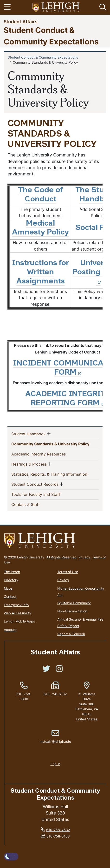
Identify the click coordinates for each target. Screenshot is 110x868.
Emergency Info (16, 605)
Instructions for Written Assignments (41, 272)
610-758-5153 (58, 836)
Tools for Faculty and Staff (44, 494)
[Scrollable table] (55, 247)
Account (10, 630)
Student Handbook (29, 434)
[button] (102, 7)
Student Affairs (20, 21)
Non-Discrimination (72, 611)
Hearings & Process (29, 464)
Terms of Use (68, 572)
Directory (11, 580)
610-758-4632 (58, 830)
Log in (55, 764)
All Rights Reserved (61, 557)
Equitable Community (74, 603)
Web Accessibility (18, 613)
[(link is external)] (46, 670)
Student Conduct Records (35, 484)
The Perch (12, 572)
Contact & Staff (33, 504)
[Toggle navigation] (8, 7)
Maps (8, 588)
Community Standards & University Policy (55, 444)
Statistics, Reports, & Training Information (55, 474)
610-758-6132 (55, 694)
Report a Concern (71, 634)
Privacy (84, 557)
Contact (10, 596)
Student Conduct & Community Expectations (43, 57)
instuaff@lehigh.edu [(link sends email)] (55, 736)
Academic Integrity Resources (46, 454)
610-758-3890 (24, 696)
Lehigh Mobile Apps (19, 621)
